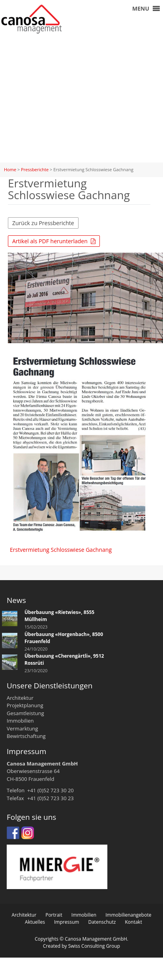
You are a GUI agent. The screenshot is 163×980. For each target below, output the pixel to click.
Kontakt (133, 922)
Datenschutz (102, 922)
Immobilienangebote (128, 915)
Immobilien (84, 915)
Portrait (54, 915)
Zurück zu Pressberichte (43, 223)
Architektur (24, 915)
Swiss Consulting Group (94, 946)
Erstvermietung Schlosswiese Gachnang (61, 550)
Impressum (67, 922)
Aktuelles (35, 922)
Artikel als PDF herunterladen (54, 241)
